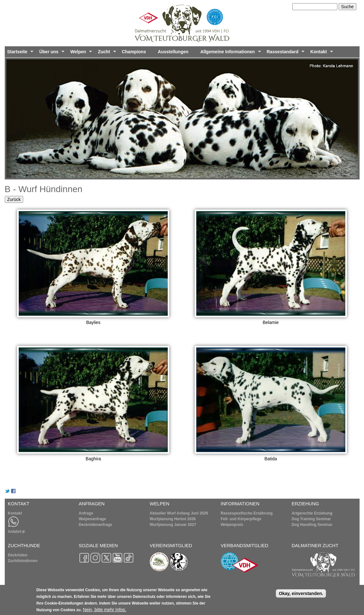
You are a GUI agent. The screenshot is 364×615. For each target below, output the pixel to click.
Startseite (19, 53)
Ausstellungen (173, 52)
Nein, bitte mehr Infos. (104, 612)
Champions (134, 52)
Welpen (80, 53)
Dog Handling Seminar (312, 525)
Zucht (106, 53)
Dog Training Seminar (311, 519)
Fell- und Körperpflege (241, 519)
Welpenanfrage (92, 519)
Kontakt (320, 53)
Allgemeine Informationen (229, 53)
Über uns (51, 53)
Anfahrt (17, 532)
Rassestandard (284, 53)
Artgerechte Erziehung (312, 513)
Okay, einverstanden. (301, 596)
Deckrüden (18, 555)
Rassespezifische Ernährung (247, 513)
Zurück (14, 199)
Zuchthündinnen (23, 561)
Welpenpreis (232, 525)
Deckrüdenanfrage (95, 525)
